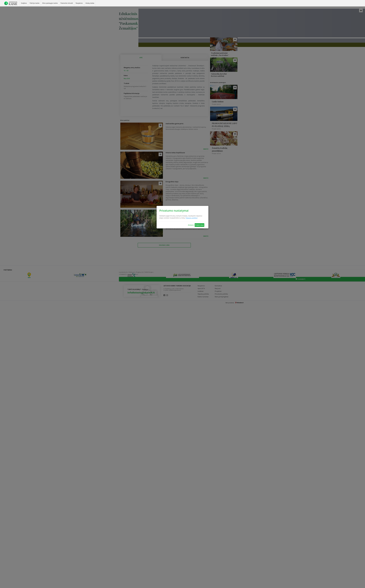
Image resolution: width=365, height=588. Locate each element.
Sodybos (24, 3)
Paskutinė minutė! (67, 3)
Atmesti (191, 225)
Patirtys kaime (35, 3)
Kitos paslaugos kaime (50, 3)
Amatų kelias (90, 3)
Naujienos (79, 3)
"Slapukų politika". (192, 218)
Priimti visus (199, 225)
